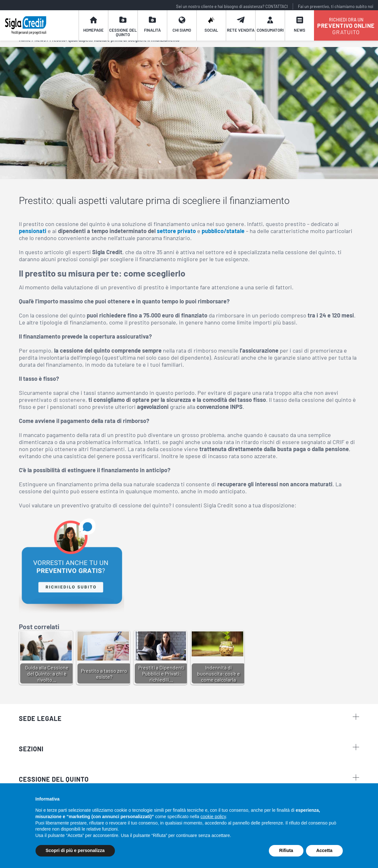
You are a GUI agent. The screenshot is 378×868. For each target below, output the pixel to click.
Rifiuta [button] (286, 850)
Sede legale (189, 718)
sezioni (189, 748)
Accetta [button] (324, 850)
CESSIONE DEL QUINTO (54, 779)
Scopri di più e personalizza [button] (75, 850)
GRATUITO (346, 29)
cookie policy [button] (213, 817)
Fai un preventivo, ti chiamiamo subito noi (336, 6)
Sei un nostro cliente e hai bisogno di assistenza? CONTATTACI (232, 6)
